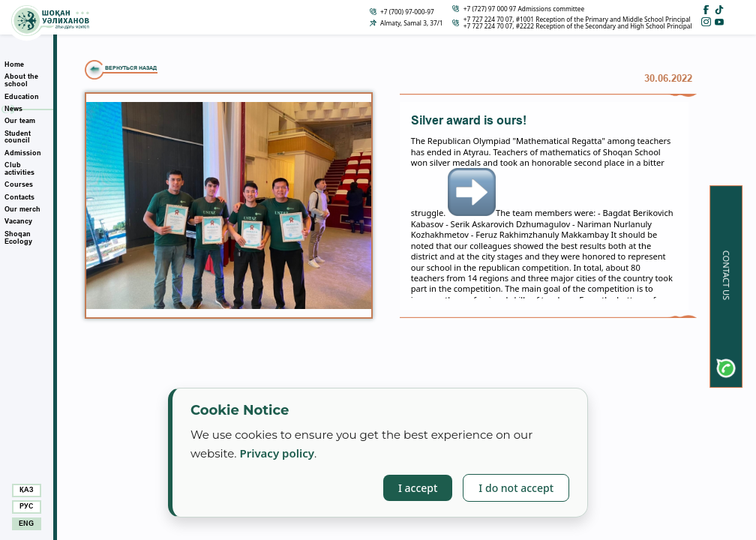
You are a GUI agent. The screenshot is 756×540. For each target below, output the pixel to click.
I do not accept (516, 488)
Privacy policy (277, 453)
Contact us (726, 275)
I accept (418, 488)
